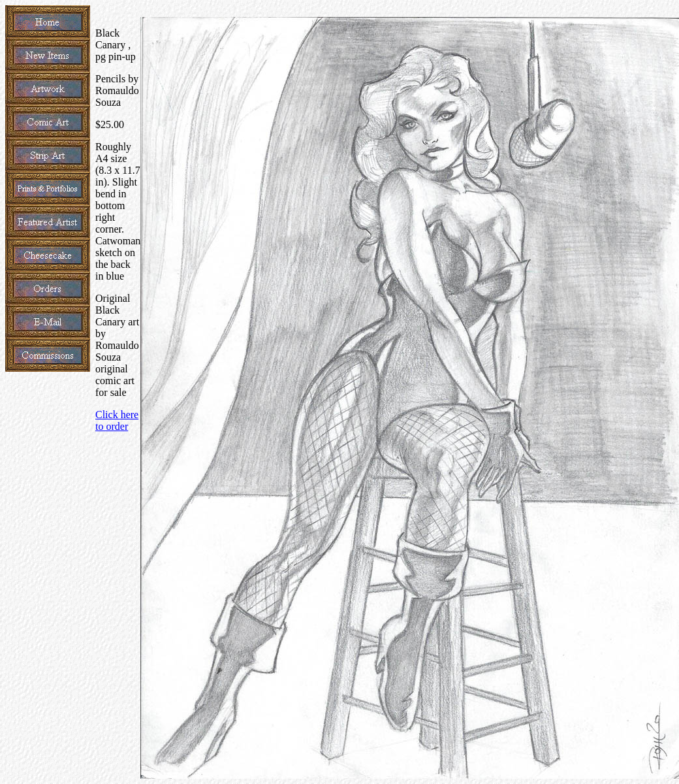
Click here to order (117, 420)
